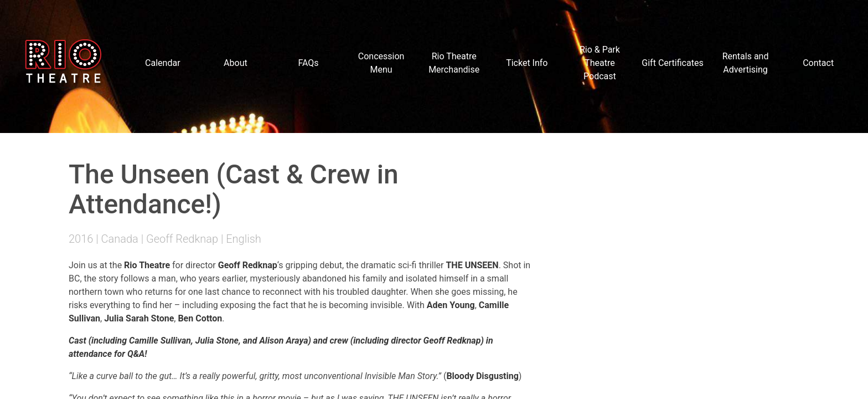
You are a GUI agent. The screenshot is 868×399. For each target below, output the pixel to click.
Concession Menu (381, 63)
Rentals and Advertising (746, 63)
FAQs (308, 63)
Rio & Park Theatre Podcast (600, 63)
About (236, 63)
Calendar (162, 63)
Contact (818, 63)
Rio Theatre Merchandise (454, 63)
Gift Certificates (672, 63)
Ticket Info (527, 63)
